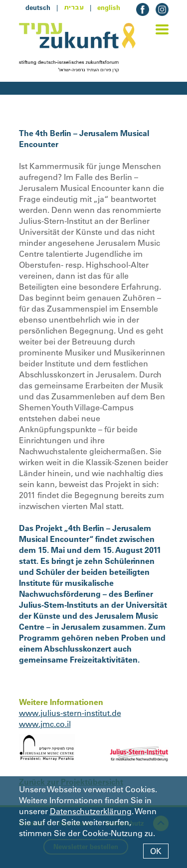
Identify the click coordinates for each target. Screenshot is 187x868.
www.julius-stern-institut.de (70, 713)
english (109, 7)
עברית (74, 7)
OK (156, 851)
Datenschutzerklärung (91, 811)
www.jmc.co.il (45, 724)
